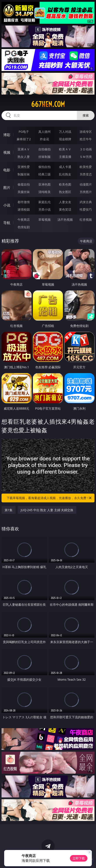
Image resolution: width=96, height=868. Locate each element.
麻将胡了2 (24, 139)
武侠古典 (86, 202)
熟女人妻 (24, 157)
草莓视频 (44, 220)
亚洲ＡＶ (24, 149)
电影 (7, 170)
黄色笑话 (65, 209)
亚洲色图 (44, 184)
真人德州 (44, 132)
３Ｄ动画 (86, 149)
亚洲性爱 (24, 167)
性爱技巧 (86, 209)
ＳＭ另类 (86, 157)
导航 (7, 223)
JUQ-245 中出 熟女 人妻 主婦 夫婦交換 (47, 510)
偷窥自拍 (24, 184)
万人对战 (65, 132)
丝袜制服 (44, 157)
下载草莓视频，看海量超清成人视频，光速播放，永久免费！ (49, 498)
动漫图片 (86, 184)
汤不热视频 (65, 220)
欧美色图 (65, 184)
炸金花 (44, 139)
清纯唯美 (44, 192)
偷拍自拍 (44, 167)
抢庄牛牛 (86, 139)
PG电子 (24, 132)
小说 (7, 205)
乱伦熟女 (65, 174)
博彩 (7, 135)
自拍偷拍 (44, 149)
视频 (7, 152)
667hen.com (48, 104)
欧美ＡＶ (65, 149)
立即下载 (79, 858)
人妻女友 (65, 202)
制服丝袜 (24, 174)
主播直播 (65, 157)
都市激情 (24, 202)
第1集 (9, 510)
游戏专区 (86, 132)
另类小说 (44, 209)
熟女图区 (65, 192)
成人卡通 (65, 167)
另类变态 (86, 174)
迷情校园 (24, 209)
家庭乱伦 (44, 202)
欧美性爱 (86, 167)
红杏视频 (86, 220)
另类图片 (86, 192)
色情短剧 (24, 227)
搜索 (86, 115)
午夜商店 (24, 220)
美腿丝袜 (24, 192)
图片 (7, 188)
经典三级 (44, 174)
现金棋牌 (65, 139)
